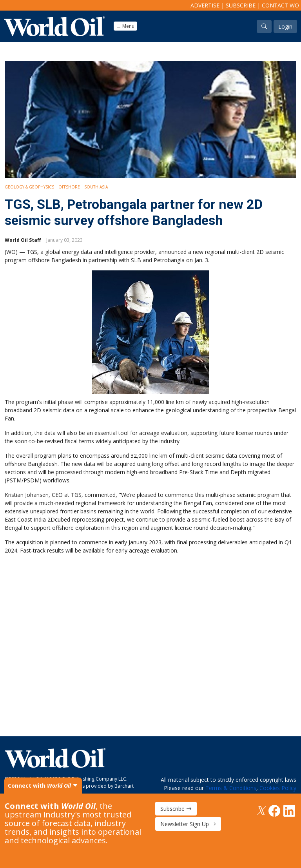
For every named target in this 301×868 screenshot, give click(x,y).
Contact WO (280, 5)
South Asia (96, 187)
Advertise (205, 5)
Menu (125, 26)
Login (285, 26)
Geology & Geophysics (29, 187)
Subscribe (241, 5)
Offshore (69, 187)
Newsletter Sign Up (188, 824)
